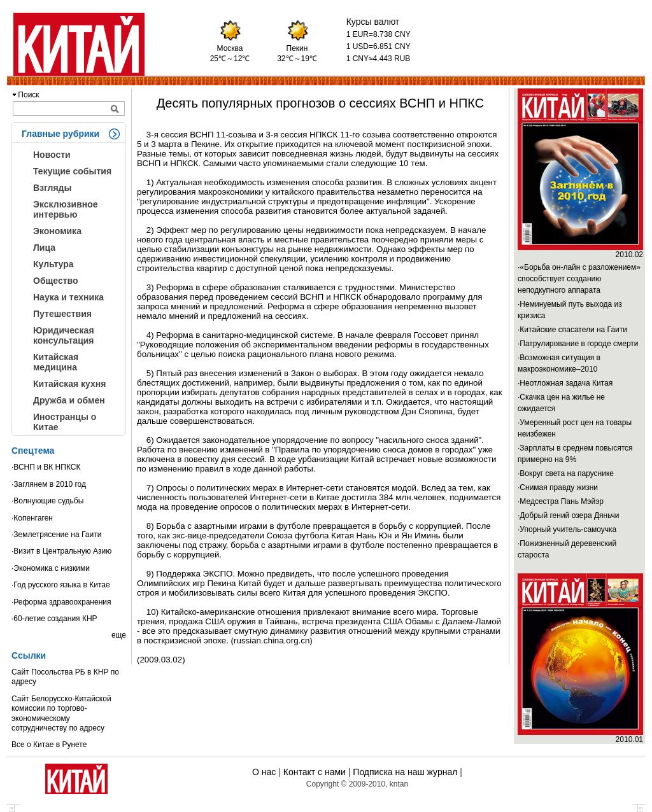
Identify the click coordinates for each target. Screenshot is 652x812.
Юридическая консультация (64, 335)
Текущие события (72, 171)
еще (119, 635)
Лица (44, 248)
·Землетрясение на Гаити (56, 535)
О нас (264, 772)
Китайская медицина (56, 362)
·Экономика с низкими (51, 568)
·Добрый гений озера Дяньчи (569, 515)
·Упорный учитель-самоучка (567, 529)
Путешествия (62, 314)
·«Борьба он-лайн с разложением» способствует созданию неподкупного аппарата (579, 279)
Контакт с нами (315, 772)
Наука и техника (68, 297)
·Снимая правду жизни (558, 487)
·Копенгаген (32, 518)
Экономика (57, 231)
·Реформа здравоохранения (61, 602)
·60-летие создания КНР (54, 619)
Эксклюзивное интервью (66, 209)
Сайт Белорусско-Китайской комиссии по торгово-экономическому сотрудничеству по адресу (61, 713)
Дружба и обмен (69, 400)
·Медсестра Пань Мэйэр (561, 501)
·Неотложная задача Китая (565, 383)
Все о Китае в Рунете (49, 745)
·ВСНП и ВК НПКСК (46, 467)
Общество (56, 281)
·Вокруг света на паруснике (566, 473)
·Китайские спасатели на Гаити (572, 330)
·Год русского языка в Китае (61, 585)
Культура (53, 264)
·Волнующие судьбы (47, 501)
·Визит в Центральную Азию (61, 551)
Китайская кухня (69, 384)
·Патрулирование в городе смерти (578, 344)
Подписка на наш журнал (405, 772)
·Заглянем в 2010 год (49, 484)
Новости (52, 155)
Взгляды (52, 188)
